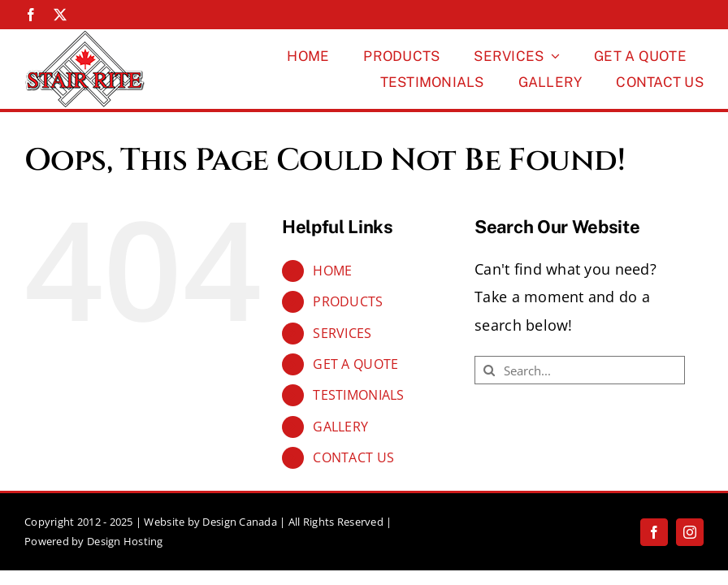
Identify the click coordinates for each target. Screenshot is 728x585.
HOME (332, 271)
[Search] (489, 370)
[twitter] (60, 15)
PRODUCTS (348, 301)
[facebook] (31, 15)
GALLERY (340, 427)
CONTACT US (353, 457)
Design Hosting (125, 541)
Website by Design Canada (210, 522)
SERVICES (342, 333)
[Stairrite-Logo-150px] (85, 37)
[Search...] (580, 370)
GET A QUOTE (355, 364)
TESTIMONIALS (358, 395)
